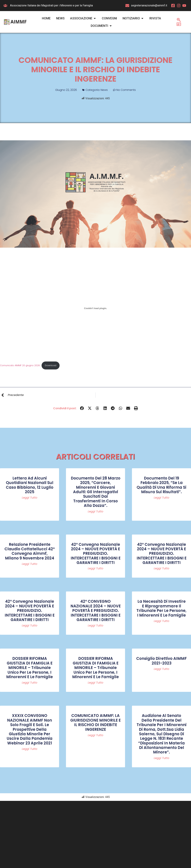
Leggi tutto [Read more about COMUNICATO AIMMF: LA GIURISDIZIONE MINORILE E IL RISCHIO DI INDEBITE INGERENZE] (95, 735)
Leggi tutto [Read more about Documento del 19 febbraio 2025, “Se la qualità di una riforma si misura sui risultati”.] (161, 498)
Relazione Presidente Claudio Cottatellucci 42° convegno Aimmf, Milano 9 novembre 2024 (30, 551)
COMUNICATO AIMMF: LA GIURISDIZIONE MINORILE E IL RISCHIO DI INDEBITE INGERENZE (95, 722)
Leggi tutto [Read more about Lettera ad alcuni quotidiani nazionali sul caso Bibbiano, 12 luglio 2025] (30, 498)
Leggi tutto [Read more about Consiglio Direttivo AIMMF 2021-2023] (161, 669)
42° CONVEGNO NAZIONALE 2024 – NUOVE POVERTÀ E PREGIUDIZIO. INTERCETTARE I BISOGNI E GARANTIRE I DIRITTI (96, 611)
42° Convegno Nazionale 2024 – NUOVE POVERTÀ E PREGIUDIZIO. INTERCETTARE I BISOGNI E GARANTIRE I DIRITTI (96, 554)
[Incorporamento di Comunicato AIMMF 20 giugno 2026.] (95, 308)
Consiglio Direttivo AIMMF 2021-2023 (161, 661)
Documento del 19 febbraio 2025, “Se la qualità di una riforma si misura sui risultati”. (161, 485)
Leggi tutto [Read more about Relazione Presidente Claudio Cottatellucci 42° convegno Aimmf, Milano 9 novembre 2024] (30, 564)
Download (51, 365)
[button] (82, 408)
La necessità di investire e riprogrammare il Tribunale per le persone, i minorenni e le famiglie (161, 608)
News (104, 90)
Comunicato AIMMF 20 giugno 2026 (20, 365)
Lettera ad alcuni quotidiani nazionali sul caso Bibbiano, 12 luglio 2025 (30, 485)
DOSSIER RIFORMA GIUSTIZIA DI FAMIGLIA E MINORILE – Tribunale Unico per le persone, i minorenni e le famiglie (30, 668)
